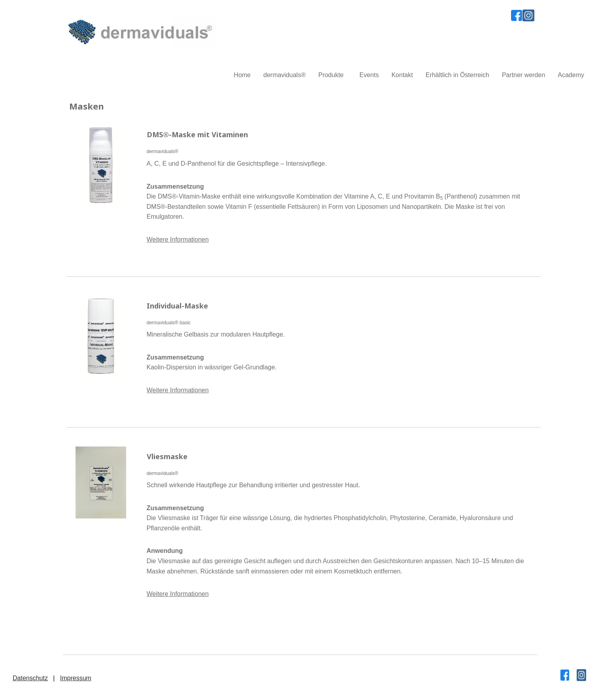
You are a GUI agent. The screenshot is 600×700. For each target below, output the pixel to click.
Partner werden (523, 75)
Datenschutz (30, 678)
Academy (571, 75)
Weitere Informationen (178, 239)
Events (369, 75)
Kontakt (402, 75)
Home (242, 75)
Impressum (76, 678)
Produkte (331, 75)
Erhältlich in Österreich (457, 75)
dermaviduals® (285, 75)
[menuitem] (242, 75)
